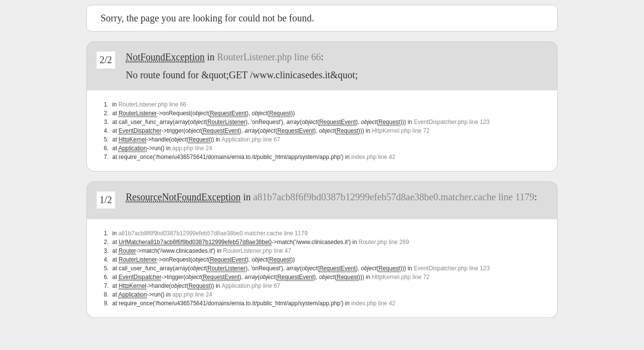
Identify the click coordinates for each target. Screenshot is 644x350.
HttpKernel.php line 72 (401, 131)
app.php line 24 (192, 148)
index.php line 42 (373, 157)
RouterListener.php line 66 (269, 57)
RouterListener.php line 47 (257, 251)
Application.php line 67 (251, 140)
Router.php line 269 (384, 242)
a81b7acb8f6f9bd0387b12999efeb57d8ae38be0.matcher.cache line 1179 (394, 197)
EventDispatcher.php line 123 (452, 122)
